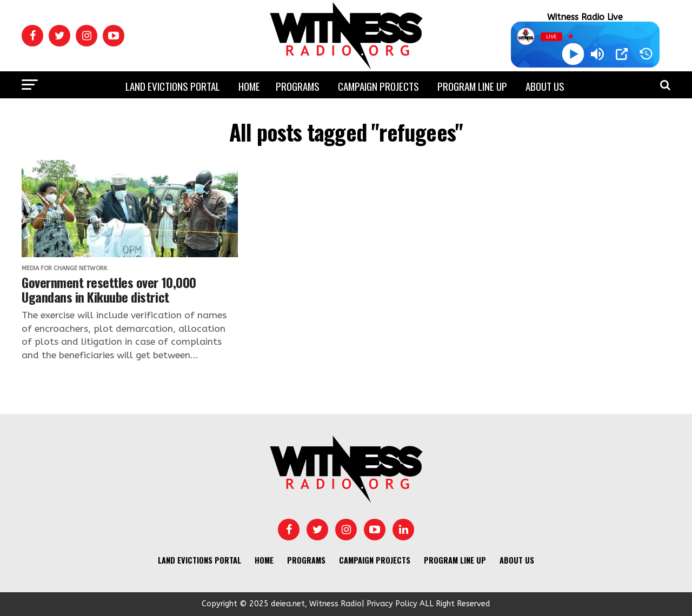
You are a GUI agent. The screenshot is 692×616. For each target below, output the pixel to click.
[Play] (573, 54)
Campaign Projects (378, 86)
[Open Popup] (622, 54)
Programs (298, 86)
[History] (646, 54)
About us (545, 86)
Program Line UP (472, 86)
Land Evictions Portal (173, 86)
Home (249, 86)
